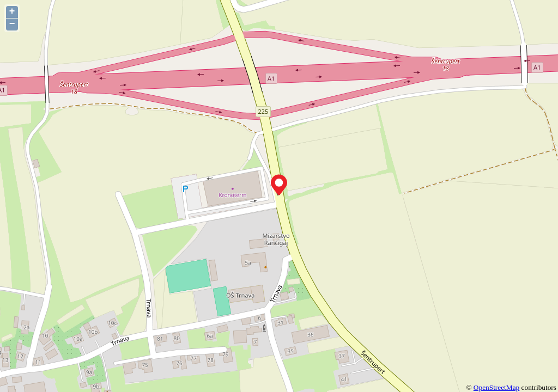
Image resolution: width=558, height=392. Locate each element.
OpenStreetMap (496, 387)
